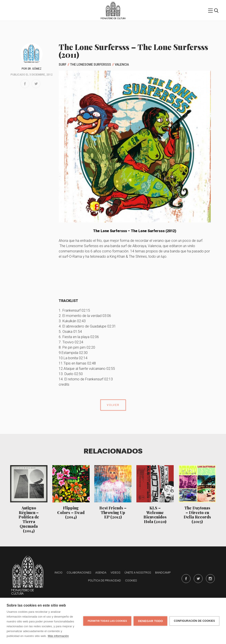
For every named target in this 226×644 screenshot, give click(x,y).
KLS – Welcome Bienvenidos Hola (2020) (155, 515)
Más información (58, 636)
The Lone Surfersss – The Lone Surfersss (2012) (135, 231)
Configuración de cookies (194, 621)
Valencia (122, 65)
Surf (63, 65)
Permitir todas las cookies (107, 621)
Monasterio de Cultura (113, 18)
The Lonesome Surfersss (91, 65)
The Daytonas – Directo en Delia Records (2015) (197, 515)
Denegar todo (150, 621)
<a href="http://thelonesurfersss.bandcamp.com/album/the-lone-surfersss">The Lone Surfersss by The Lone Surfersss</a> (135, 277)
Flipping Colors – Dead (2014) (71, 512)
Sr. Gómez (35, 69)
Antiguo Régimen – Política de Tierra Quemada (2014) (29, 519)
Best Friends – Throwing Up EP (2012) (113, 512)
